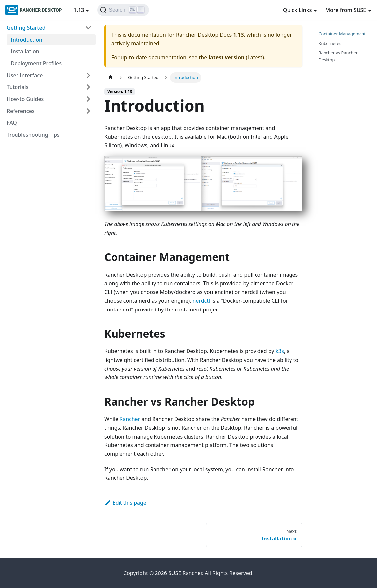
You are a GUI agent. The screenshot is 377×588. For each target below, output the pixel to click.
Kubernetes (330, 43)
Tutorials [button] (17, 87)
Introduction (26, 40)
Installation (25, 51)
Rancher (130, 419)
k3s (280, 351)
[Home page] (111, 77)
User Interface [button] (25, 75)
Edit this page (125, 503)
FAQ (12, 123)
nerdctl (201, 301)
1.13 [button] (79, 10)
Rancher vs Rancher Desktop (338, 56)
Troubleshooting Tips (33, 135)
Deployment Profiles (36, 63)
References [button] (21, 111)
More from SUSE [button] (346, 10)
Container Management (342, 34)
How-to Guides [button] (25, 99)
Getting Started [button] (26, 28)
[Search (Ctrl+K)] (123, 10)
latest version (226, 57)
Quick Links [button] (297, 10)
